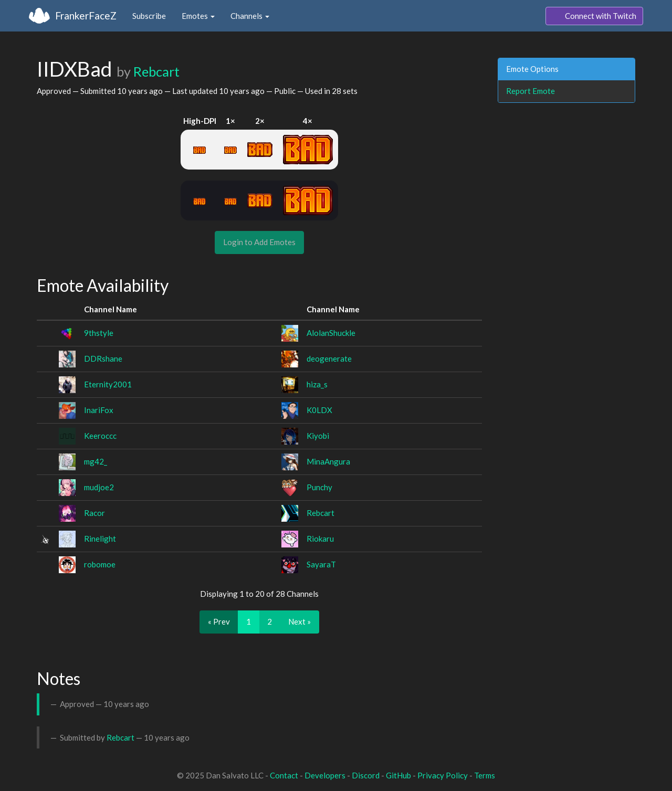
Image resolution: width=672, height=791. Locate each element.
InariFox (99, 410)
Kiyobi (318, 436)
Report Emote (531, 91)
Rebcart (156, 71)
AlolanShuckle (331, 333)
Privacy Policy (443, 775)
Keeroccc (100, 436)
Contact (284, 775)
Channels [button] (250, 16)
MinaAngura (328, 461)
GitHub (398, 775)
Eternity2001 (108, 384)
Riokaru (320, 539)
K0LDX (319, 410)
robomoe (100, 564)
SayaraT (321, 564)
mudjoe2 (99, 487)
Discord (366, 775)
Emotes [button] (198, 16)
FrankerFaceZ (86, 15)
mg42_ (96, 461)
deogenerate (329, 358)
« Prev (219, 621)
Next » (300, 621)
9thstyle (99, 333)
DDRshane (103, 358)
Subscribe (149, 16)
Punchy (319, 487)
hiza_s (317, 384)
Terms (485, 775)
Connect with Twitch (594, 16)
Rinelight (100, 539)
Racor (94, 513)
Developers (325, 775)
